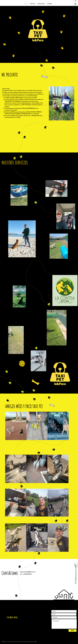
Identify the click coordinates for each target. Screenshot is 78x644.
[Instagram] (75, 1)
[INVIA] (73, 631)
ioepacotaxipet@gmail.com (28, 572)
